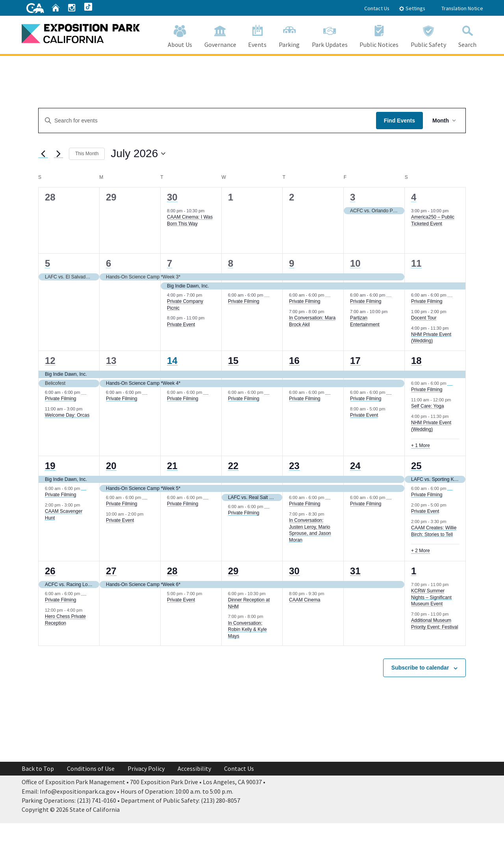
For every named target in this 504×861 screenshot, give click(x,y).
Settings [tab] (412, 8)
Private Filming (244, 301)
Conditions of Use (91, 768)
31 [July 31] (355, 571)
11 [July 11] (416, 263)
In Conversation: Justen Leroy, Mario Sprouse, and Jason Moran (310, 530)
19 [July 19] (50, 466)
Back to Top (38, 768)
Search (467, 35)
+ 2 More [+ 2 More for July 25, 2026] (421, 551)
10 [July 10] (355, 263)
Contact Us (377, 8)
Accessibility (194, 768)
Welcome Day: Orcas (67, 415)
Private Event (181, 325)
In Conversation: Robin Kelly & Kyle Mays (247, 630)
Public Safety (429, 35)
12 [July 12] (50, 361)
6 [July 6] (108, 263)
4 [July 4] (414, 197)
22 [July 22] (233, 466)
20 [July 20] (111, 466)
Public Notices (379, 35)
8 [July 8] (231, 263)
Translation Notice (462, 8)
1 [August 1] (414, 571)
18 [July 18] (416, 361)
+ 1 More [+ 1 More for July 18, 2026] (421, 445)
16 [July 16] (294, 361)
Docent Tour (424, 318)
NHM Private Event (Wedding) (431, 338)
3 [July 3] (353, 197)
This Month (87, 154)
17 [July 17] (355, 361)
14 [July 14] (172, 361)
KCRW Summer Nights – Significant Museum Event (431, 597)
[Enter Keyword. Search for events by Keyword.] (207, 121)
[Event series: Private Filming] (267, 295)
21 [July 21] (172, 466)
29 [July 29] (233, 571)
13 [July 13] (111, 361)
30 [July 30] (294, 571)
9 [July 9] (292, 263)
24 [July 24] (355, 466)
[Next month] (58, 154)
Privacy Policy (146, 768)
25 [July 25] (416, 466)
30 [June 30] (172, 197)
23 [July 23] (294, 466)
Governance (220, 35)
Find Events (399, 121)
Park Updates (330, 35)
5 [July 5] (47, 263)
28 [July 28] (172, 571)
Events (258, 35)
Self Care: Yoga (427, 406)
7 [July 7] (170, 263)
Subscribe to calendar (420, 668)
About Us (180, 35)
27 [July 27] (111, 571)
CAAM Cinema (305, 600)
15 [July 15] (233, 361)
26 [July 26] (50, 571)
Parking (289, 35)
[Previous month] (43, 154)
